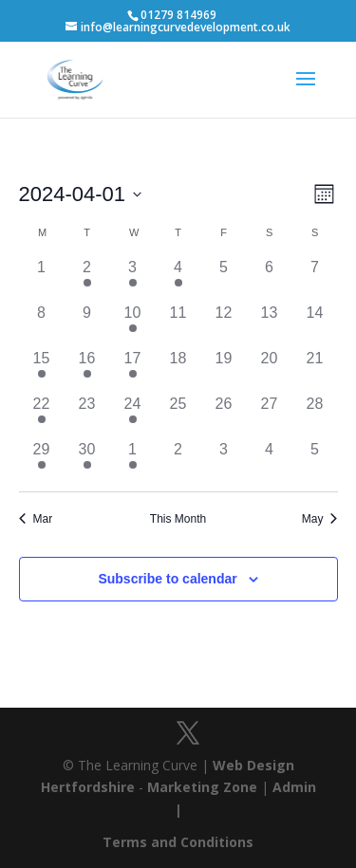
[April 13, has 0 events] (270, 324)
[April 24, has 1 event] (133, 416)
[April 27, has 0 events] (270, 416)
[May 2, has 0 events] (178, 461)
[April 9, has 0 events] (87, 324)
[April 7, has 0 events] (315, 279)
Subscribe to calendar (167, 579)
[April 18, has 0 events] (178, 370)
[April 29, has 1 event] (42, 461)
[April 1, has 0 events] (42, 279)
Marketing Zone (202, 787)
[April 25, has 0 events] (178, 416)
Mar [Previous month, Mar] (36, 519)
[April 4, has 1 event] (178, 279)
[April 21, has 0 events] (315, 370)
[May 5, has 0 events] (315, 461)
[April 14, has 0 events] (315, 324)
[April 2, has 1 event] (87, 279)
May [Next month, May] (320, 519)
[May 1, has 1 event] (133, 461)
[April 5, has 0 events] (224, 279)
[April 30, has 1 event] (87, 461)
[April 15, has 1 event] (42, 370)
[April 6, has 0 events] (270, 279)
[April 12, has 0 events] (224, 324)
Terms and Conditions (178, 842)
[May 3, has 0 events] (224, 461)
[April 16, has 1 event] (87, 370)
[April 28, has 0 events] (315, 416)
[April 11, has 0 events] (178, 324)
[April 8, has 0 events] (42, 324)
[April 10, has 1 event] (133, 324)
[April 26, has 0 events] (224, 416)
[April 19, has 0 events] (224, 370)
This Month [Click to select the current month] (178, 519)
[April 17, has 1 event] (133, 370)
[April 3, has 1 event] (133, 279)
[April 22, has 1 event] (42, 416)
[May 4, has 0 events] (270, 461)
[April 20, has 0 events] (270, 370)
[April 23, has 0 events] (87, 416)
